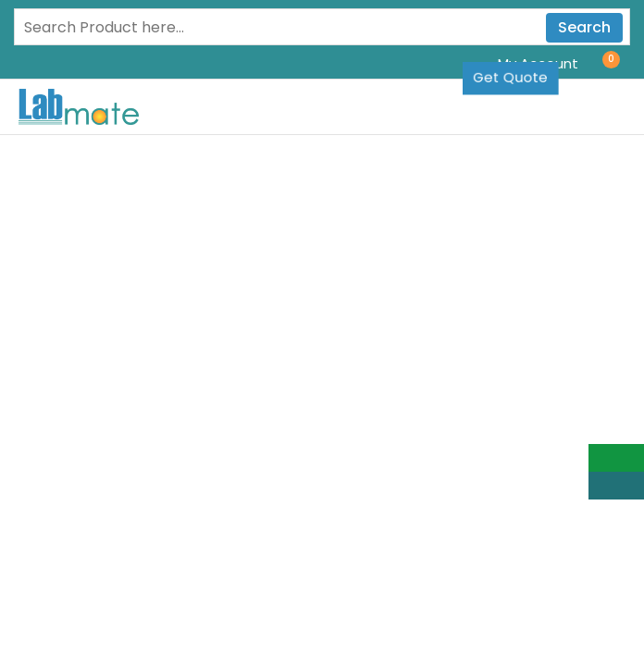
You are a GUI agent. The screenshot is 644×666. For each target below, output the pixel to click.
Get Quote (510, 77)
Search (584, 27)
